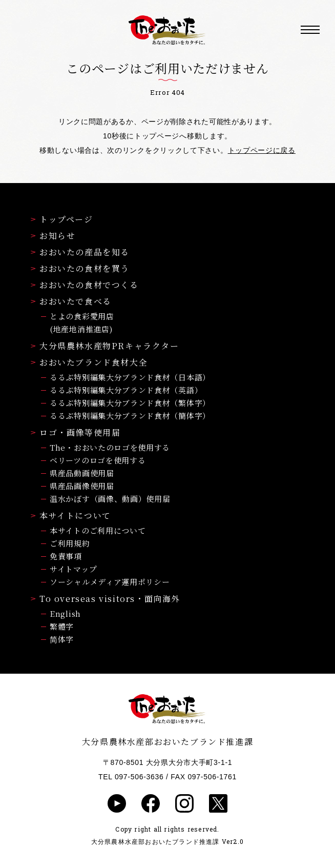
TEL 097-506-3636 (131, 777)
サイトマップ (73, 569)
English (65, 613)
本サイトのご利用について (98, 530)
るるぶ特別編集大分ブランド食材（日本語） (130, 377)
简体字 (62, 639)
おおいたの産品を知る (80, 252)
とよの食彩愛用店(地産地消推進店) (82, 322)
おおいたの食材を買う (80, 268)
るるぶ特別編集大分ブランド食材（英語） (126, 390)
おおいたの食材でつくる (85, 285)
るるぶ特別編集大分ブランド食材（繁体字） (130, 403)
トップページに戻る (262, 150)
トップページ (62, 219)
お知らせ (53, 236)
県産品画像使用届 (82, 486)
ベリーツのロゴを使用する (98, 460)
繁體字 (62, 626)
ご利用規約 (70, 543)
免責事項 (66, 556)
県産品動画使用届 (82, 473)
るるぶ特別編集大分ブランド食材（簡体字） (130, 416)
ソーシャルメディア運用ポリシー (110, 582)
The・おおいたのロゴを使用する (110, 447)
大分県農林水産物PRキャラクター (105, 346)
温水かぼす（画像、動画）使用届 (110, 499)
